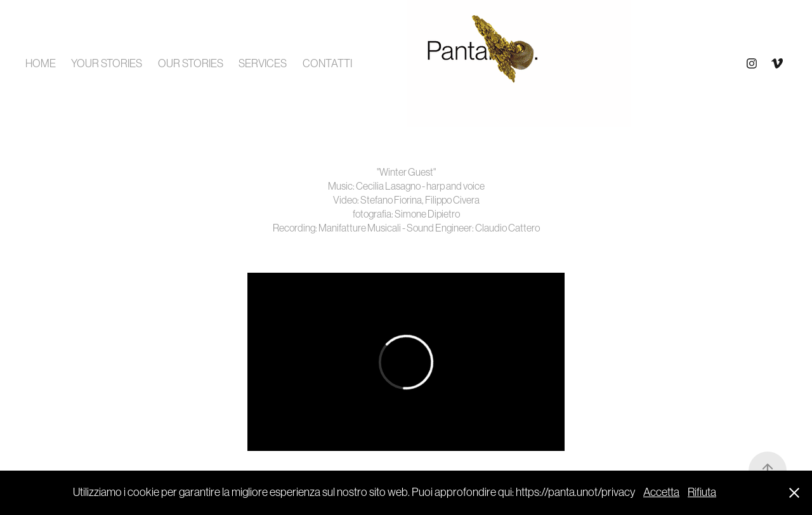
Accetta (661, 492)
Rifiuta (702, 492)
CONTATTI (327, 63)
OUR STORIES (191, 63)
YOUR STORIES (107, 63)
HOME (41, 63)
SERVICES (263, 63)
